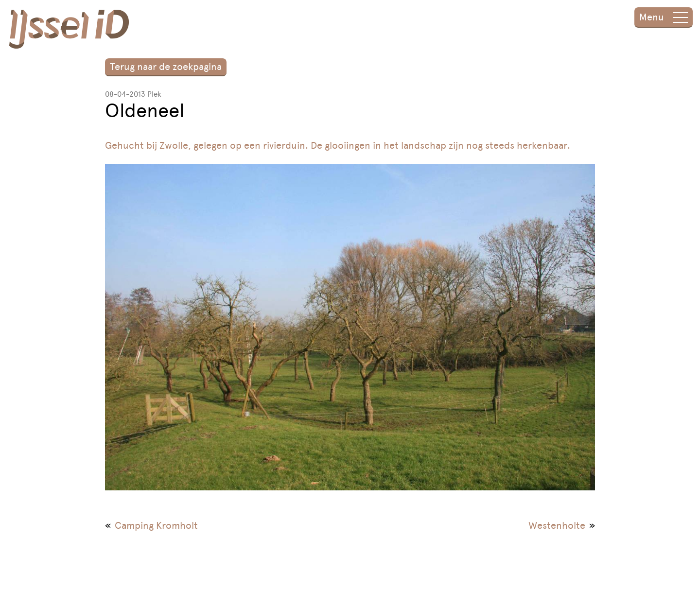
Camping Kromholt (156, 525)
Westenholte (557, 525)
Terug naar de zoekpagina (166, 67)
